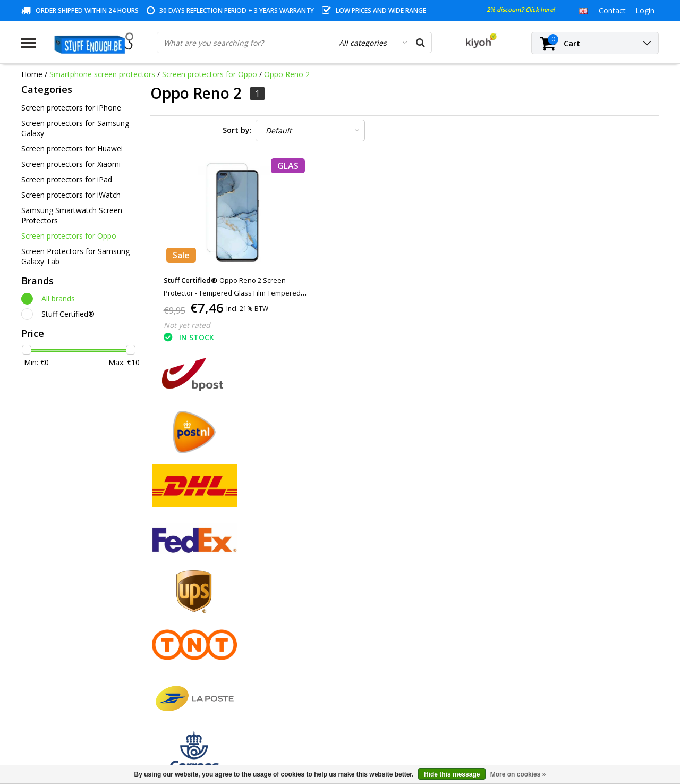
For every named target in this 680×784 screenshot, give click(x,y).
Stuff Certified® (68, 314)
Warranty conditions (56, 611)
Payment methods (53, 587)
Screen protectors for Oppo (210, 74)
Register (197, 574)
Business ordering (52, 684)
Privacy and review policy (64, 635)
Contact (35, 599)
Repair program (48, 648)
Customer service (51, 623)
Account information (57, 660)
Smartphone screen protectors (102, 74)
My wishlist (202, 611)
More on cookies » (518, 774)
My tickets (200, 599)
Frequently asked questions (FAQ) (79, 697)
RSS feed (37, 709)
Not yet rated (187, 325)
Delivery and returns (56, 672)
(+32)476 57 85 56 (570, 726)
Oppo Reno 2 (287, 74)
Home (32, 74)
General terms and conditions (72, 574)
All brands (58, 298)
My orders (200, 587)
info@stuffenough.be (541, 709)
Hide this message (452, 774)
